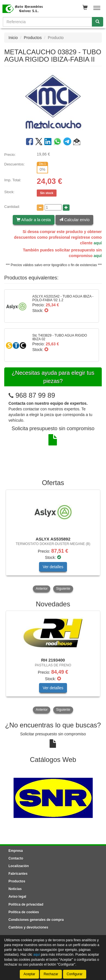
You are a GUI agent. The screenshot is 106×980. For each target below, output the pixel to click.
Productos (33, 38)
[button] (77, 143)
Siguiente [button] (63, 589)
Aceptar (29, 974)
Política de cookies (24, 912)
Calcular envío (74, 220)
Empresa (16, 851)
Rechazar (51, 974)
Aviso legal (17, 897)
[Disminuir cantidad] (40, 208)
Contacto (16, 858)
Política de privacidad (26, 904)
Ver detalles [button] (53, 567)
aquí (98, 243)
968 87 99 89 (35, 395)
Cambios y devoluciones (28, 927)
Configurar (75, 974)
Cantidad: (12, 207)
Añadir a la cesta (33, 220)
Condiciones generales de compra (36, 920)
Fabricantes (18, 874)
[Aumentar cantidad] (66, 208)
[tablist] (53, 541)
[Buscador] (47, 22)
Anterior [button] (42, 589)
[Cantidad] (53, 207)
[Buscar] (98, 22)
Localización (19, 866)
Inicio (13, 38)
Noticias (15, 889)
